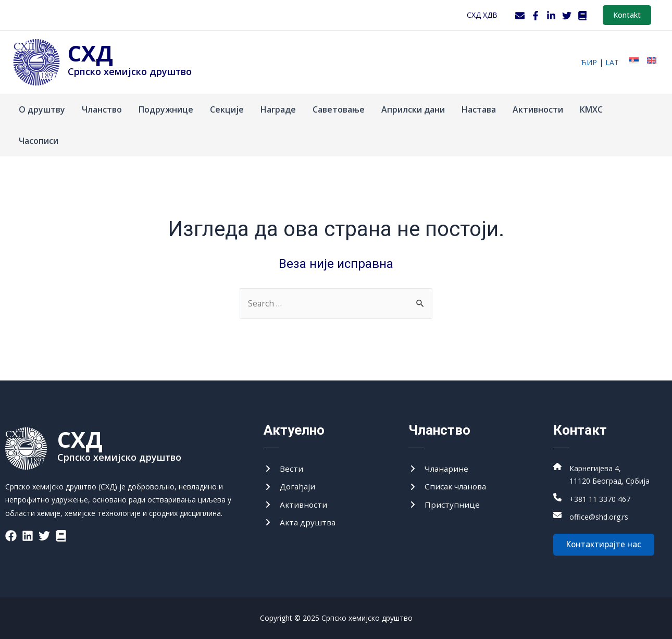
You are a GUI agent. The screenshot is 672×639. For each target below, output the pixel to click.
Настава (479, 109)
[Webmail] (520, 16)
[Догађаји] (290, 485)
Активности (538, 109)
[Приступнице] (444, 503)
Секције (227, 109)
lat (612, 62)
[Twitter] (567, 16)
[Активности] (296, 503)
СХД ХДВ (482, 15)
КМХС (591, 109)
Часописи (39, 141)
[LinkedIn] (551, 16)
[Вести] (284, 466)
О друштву (42, 109)
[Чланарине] (439, 466)
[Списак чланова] (449, 485)
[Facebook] (536, 16)
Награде (278, 109)
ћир (589, 62)
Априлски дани (413, 109)
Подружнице (166, 109)
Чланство (102, 109)
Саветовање (339, 109)
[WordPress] (582, 16)
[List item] (11, 533)
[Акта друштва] (301, 522)
